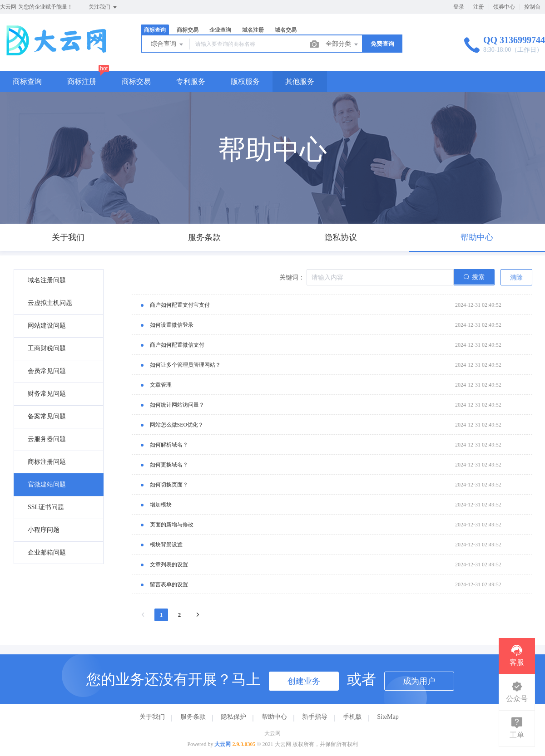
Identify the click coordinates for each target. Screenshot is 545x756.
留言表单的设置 (169, 584)
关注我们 (103, 7)
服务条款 (193, 717)
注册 (479, 7)
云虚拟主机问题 (50, 303)
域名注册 (253, 30)
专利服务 (191, 81)
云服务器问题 (47, 439)
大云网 (223, 744)
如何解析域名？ (169, 445)
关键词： (292, 277)
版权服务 (245, 81)
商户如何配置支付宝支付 (180, 305)
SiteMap (388, 717)
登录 (459, 7)
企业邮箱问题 (47, 552)
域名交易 (286, 30)
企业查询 (220, 30)
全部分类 (342, 44)
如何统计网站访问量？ (177, 405)
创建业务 (304, 681)
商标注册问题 (47, 462)
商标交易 (188, 30)
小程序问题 (44, 530)
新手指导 (315, 717)
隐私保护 (233, 717)
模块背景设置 (166, 545)
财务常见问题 (47, 394)
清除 (516, 277)
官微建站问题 (47, 484)
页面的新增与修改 (172, 525)
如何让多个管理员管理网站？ (185, 365)
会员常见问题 (47, 371)
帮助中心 (274, 717)
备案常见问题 (47, 416)
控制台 (532, 7)
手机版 (352, 717)
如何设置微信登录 (172, 325)
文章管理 (161, 385)
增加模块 (161, 505)
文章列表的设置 (169, 565)
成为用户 (419, 681)
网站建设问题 (47, 326)
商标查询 (155, 30)
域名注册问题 (47, 280)
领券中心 (504, 7)
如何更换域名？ (169, 465)
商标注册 (82, 81)
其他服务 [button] (300, 81)
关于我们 (152, 717)
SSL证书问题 (46, 507)
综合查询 (168, 44)
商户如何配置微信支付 (177, 345)
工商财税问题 (47, 348)
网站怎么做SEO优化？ (177, 425)
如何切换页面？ (169, 485)
